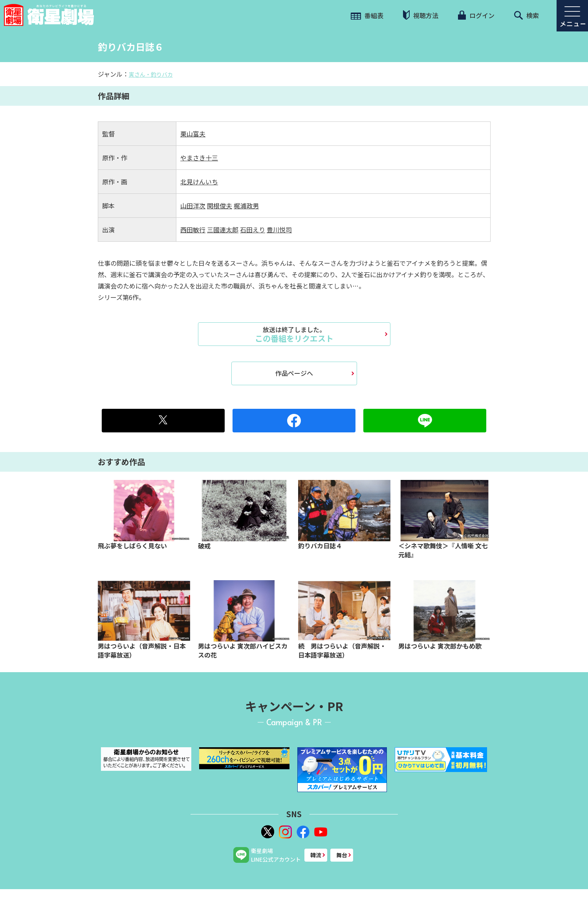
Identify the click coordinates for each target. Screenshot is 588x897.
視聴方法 (421, 15)
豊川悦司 (279, 230)
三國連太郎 (223, 230)
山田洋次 (193, 206)
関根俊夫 (220, 206)
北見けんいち (199, 182)
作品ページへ (294, 373)
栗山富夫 (193, 134)
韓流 (316, 855)
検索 (527, 15)
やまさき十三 (199, 158)
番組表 (367, 15)
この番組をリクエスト (294, 334)
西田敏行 (193, 230)
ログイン (476, 15)
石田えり (253, 230)
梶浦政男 (246, 206)
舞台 (342, 855)
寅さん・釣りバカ (151, 74)
